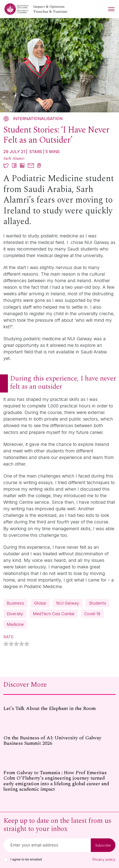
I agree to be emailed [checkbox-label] (26, 859)
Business (15, 603)
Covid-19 (92, 614)
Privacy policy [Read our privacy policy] (104, 859)
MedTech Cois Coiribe (54, 614)
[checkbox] (6, 859)
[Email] (47, 845)
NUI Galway (68, 603)
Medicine (15, 624)
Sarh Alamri (14, 158)
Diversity (15, 614)
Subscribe (103, 845)
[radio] (6, 645)
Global (40, 603)
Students (98, 603)
